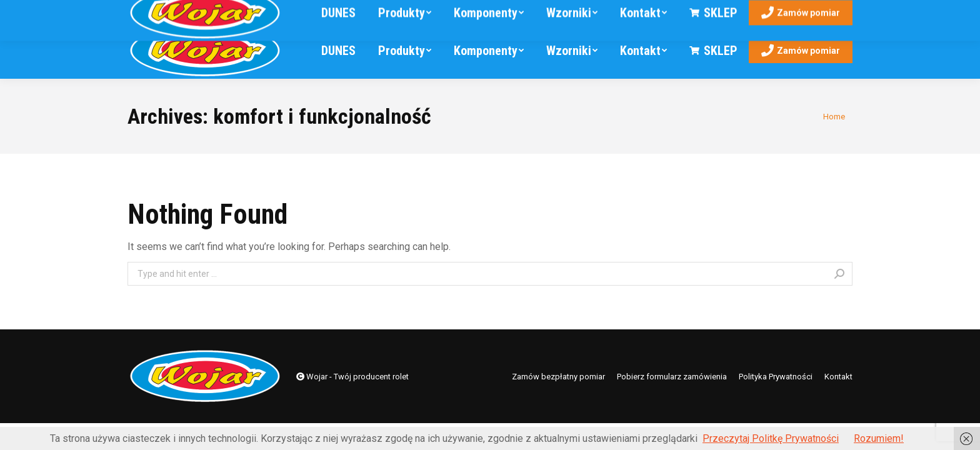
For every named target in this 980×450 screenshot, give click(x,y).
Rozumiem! (879, 438)
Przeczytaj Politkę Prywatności (771, 438)
